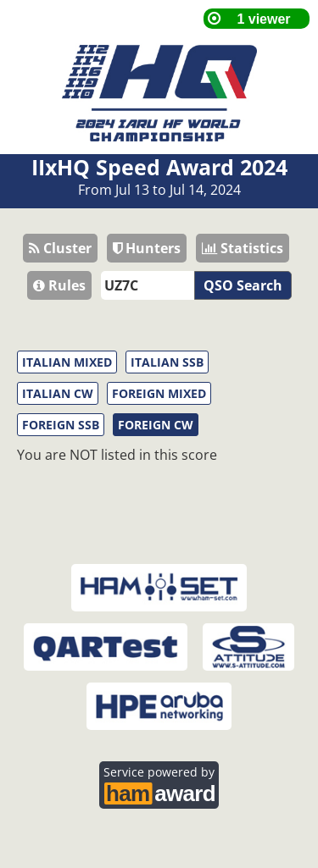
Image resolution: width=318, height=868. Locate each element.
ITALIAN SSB (167, 362)
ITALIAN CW (58, 393)
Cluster (60, 248)
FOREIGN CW (156, 425)
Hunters (147, 248)
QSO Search (243, 285)
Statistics (243, 248)
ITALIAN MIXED (67, 362)
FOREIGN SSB (61, 425)
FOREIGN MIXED (159, 393)
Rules (59, 285)
